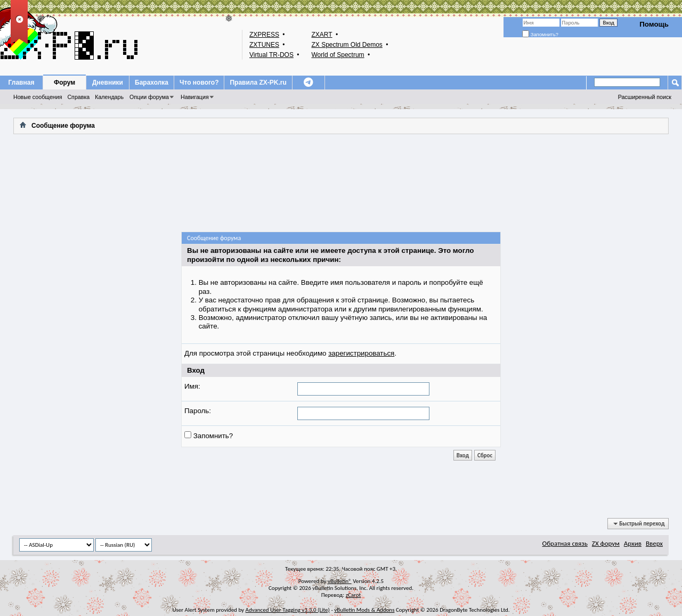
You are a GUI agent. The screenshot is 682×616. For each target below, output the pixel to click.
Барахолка (152, 83)
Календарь (109, 97)
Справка (78, 97)
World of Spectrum (338, 55)
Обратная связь (565, 543)
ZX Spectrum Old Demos (347, 45)
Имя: (192, 386)
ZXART (322, 35)
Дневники (108, 83)
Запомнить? (540, 35)
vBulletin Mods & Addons (364, 610)
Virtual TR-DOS (271, 55)
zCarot (354, 595)
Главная (22, 83)
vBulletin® (340, 581)
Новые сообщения (38, 97)
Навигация (195, 97)
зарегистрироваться (361, 353)
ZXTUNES (264, 45)
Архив (633, 543)
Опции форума (149, 97)
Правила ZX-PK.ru (258, 83)
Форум (64, 83)
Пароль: (198, 411)
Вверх (654, 543)
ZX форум (606, 543)
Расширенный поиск (645, 97)
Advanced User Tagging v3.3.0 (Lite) (288, 610)
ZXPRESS (264, 35)
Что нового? (199, 83)
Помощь (654, 24)
